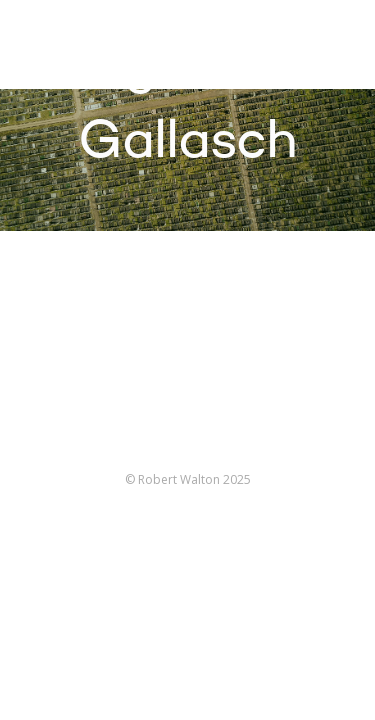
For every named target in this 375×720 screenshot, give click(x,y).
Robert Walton (61, 45)
